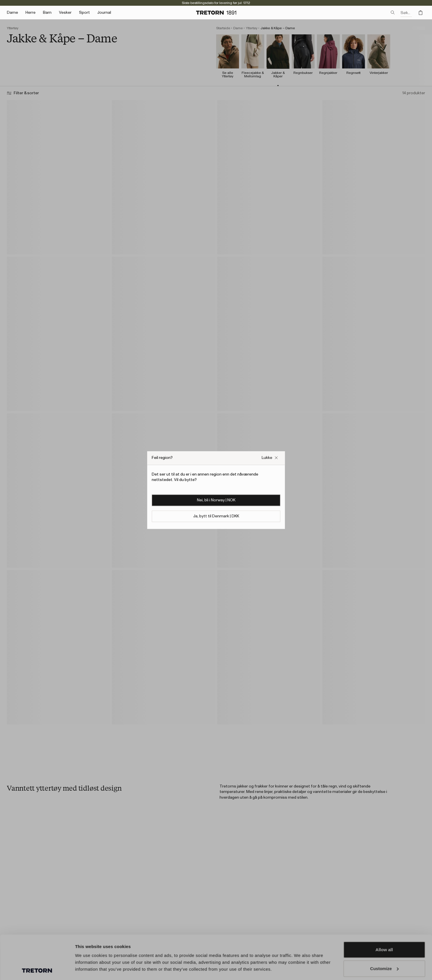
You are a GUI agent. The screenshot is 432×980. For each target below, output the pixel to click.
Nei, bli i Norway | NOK (216, 500)
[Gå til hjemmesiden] (216, 13)
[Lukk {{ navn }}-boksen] (270, 458)
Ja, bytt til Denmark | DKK (216, 516)
